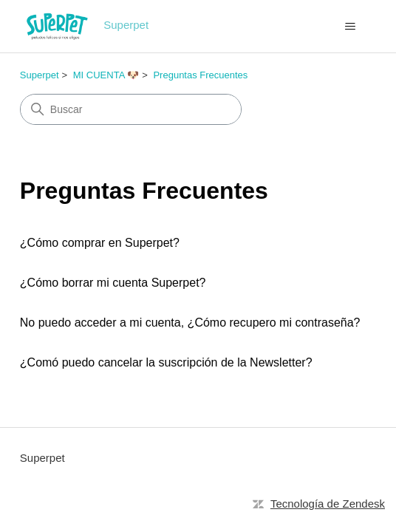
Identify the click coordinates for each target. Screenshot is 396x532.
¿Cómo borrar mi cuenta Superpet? (113, 283)
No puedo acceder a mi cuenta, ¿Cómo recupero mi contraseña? (190, 323)
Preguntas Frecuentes (200, 75)
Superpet (40, 75)
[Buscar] (131, 109)
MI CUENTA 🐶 (106, 75)
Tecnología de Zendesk (328, 504)
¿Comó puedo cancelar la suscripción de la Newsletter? (166, 362)
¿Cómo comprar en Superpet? (100, 243)
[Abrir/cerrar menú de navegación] (350, 27)
